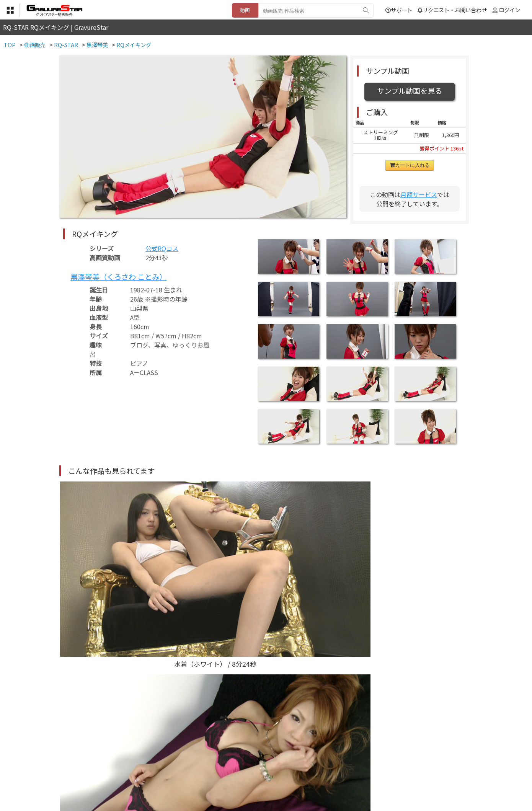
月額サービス (419, 194)
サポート (399, 10)
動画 (245, 10)
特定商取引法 (214, 773)
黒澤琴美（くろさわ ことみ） (118, 277)
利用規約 (178, 773)
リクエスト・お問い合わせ (452, 10)
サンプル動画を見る (410, 91)
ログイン (509, 10)
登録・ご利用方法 (260, 773)
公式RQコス (162, 248)
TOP (153, 773)
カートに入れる (410, 165)
